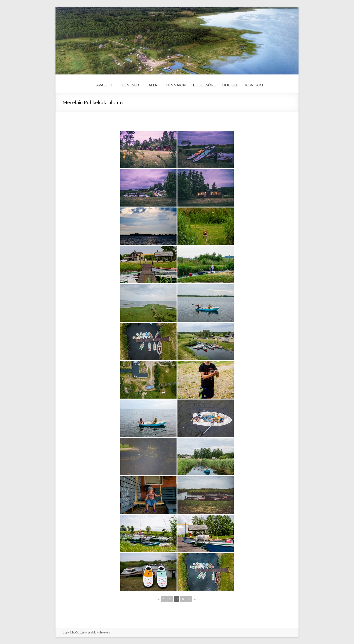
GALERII (153, 85)
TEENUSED (129, 85)
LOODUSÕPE (204, 85)
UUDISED (230, 85)
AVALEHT (105, 85)
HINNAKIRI (176, 85)
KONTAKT (254, 85)
